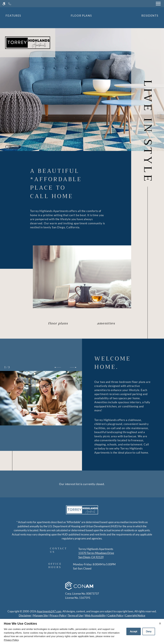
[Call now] (10, 4)
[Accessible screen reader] (4, 4)
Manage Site (41, 615)
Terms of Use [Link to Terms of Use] (75, 615)
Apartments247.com (49, 611)
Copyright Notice (135, 615)
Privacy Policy (58, 615)
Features (13, 16)
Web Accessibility (95, 615)
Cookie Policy (115, 615)
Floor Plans (81, 16)
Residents (150, 16)
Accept (134, 631)
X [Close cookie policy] (160, 623)
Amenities (106, 323)
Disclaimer (25, 615)
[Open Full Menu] (158, 4)
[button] (58, 367)
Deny (149, 631)
